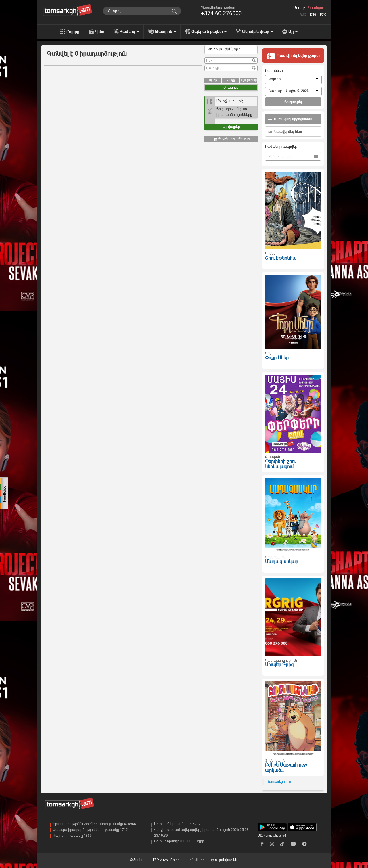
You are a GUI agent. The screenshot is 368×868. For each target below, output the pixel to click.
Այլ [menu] (293, 32)
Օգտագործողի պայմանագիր (179, 841)
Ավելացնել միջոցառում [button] (290, 119)
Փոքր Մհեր (277, 358)
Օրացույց (231, 87)
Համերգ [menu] (130, 32)
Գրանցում (317, 8)
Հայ (303, 15)
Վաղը (231, 80)
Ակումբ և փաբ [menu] (257, 32)
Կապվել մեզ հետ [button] (285, 132)
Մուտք (299, 8)
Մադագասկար (282, 562)
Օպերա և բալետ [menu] (209, 32)
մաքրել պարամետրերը (232, 139)
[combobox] (231, 50)
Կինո (100, 32)
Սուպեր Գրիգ (279, 665)
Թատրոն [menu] (165, 32)
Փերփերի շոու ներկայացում (280, 464)
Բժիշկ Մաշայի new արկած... (286, 768)
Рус (323, 15)
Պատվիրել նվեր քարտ (293, 56)
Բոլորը (73, 32)
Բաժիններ (274, 71)
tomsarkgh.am (279, 782)
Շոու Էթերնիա (281, 258)
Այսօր (213, 80)
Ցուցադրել (293, 102)
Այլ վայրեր (231, 127)
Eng (313, 15)
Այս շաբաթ (249, 80)
